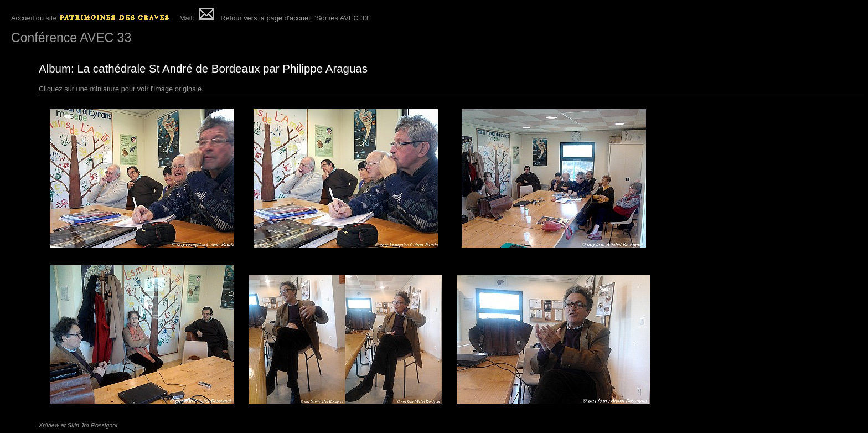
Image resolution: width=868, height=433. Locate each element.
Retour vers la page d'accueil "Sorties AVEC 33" (296, 18)
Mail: (196, 18)
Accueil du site (91, 18)
